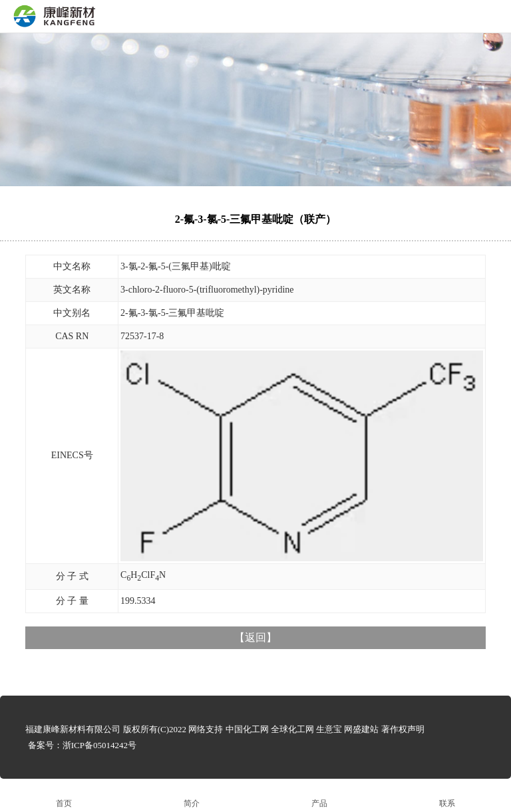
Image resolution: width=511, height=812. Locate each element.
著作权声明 (403, 729)
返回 (255, 637)
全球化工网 (292, 729)
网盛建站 (361, 729)
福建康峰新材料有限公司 (73, 729)
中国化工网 (247, 729)
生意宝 (329, 729)
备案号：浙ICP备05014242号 (82, 745)
